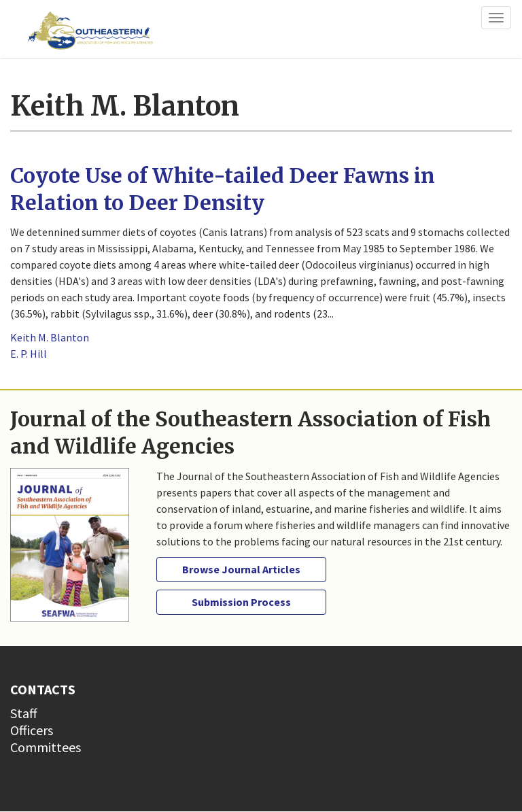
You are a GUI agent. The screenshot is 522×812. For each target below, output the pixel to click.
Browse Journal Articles (241, 569)
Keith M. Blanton (50, 337)
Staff (24, 713)
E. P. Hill (29, 354)
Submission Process (241, 602)
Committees (46, 747)
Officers (32, 730)
